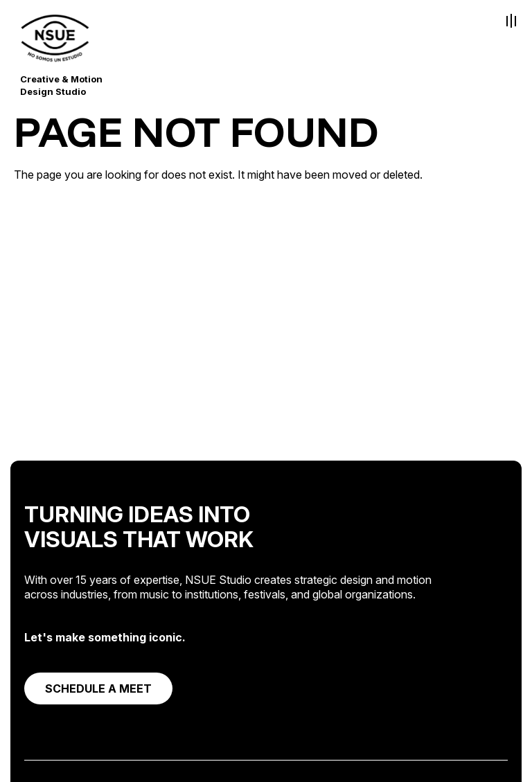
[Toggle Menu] (511, 21)
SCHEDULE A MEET (98, 688)
